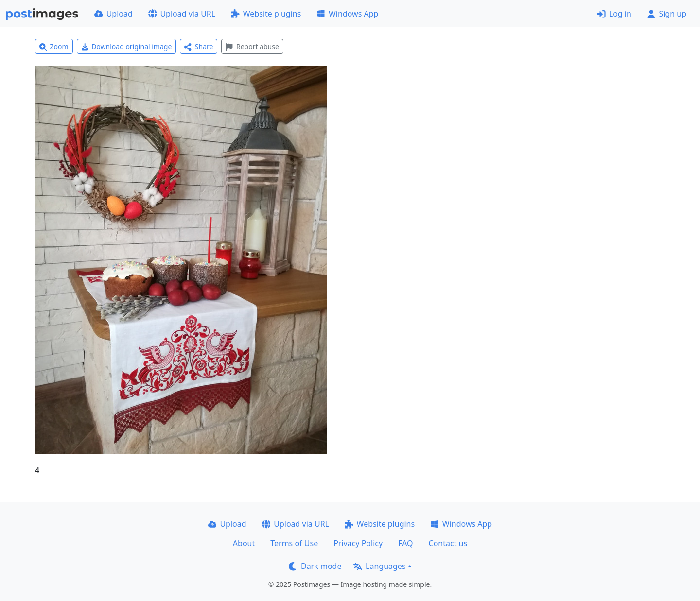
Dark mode (315, 566)
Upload (114, 14)
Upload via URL (182, 14)
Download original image (127, 46)
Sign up (667, 14)
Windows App (347, 14)
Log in (614, 14)
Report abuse (252, 46)
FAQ (405, 543)
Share (199, 46)
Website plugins (266, 14)
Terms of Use (294, 543)
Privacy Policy (358, 543)
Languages (379, 566)
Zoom (54, 46)
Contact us (448, 543)
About (244, 543)
